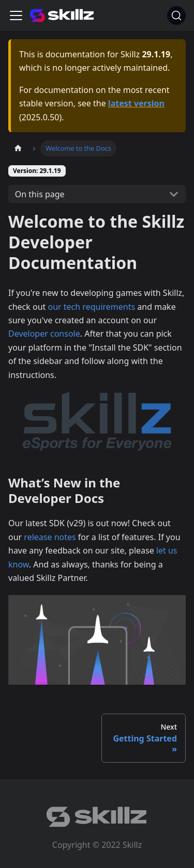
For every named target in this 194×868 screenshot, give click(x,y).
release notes (50, 537)
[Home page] (18, 148)
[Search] (176, 15)
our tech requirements (91, 307)
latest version (136, 103)
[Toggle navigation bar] (16, 15)
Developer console (44, 334)
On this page (40, 194)
